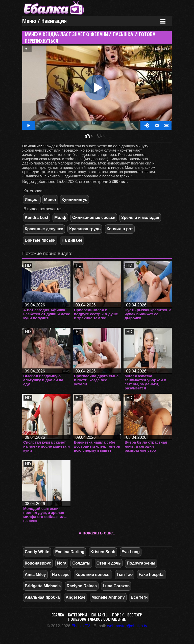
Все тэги (135, 615)
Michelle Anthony (108, 597)
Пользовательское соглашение (97, 619)
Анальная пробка (42, 597)
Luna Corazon (116, 586)
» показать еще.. (97, 533)
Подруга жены (141, 563)
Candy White (37, 552)
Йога (62, 563)
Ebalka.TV (81, 626)
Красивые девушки (44, 229)
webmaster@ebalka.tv (127, 626)
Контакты (100, 615)
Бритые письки (40, 240)
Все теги (139, 597)
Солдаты (81, 563)
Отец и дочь (109, 563)
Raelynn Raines (82, 586)
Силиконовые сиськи (94, 217)
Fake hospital (152, 575)
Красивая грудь (85, 229)
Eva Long (131, 552)
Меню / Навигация (44, 21)
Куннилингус (75, 200)
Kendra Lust (37, 217)
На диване (72, 240)
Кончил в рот (120, 229)
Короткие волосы (93, 575)
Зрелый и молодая (140, 217)
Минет (50, 200)
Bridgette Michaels (43, 586)
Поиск (118, 615)
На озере (61, 575)
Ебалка (58, 615)
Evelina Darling (70, 552)
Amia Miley (35, 575)
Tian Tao (125, 575)
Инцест (32, 200)
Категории (78, 615)
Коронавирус (38, 563)
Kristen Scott (103, 552)
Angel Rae (76, 597)
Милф (60, 217)
